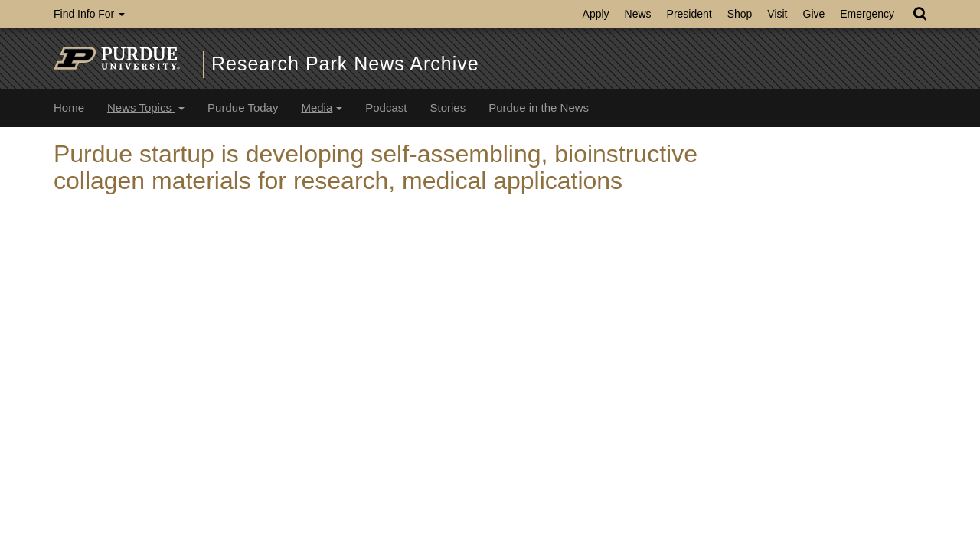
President (689, 14)
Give (814, 14)
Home (69, 108)
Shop (740, 14)
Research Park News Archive (345, 64)
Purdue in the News (539, 108)
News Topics (146, 108)
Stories (448, 108)
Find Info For (89, 14)
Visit (777, 14)
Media (322, 108)
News (638, 14)
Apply (596, 14)
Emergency (867, 14)
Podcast (386, 108)
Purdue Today (243, 108)
